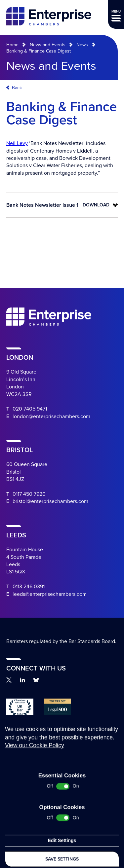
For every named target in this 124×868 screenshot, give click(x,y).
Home (12, 45)
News (82, 45)
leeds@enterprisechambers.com (50, 594)
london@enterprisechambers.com (51, 416)
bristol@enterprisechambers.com (50, 501)
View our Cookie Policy (35, 791)
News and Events (48, 45)
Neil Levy (17, 143)
